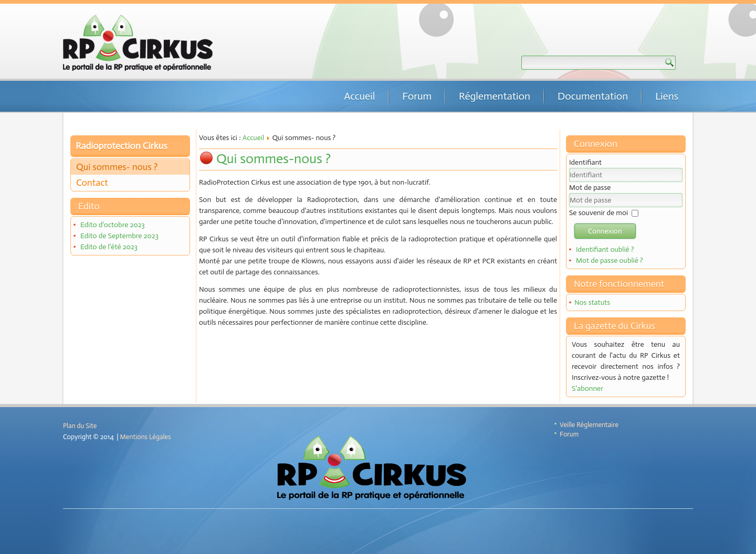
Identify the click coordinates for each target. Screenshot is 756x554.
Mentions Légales (146, 437)
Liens (667, 96)
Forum (417, 96)
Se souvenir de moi (598, 213)
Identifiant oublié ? (605, 249)
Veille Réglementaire (589, 425)
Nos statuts (592, 302)
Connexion (605, 231)
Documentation (593, 96)
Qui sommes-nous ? (274, 159)
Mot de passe (590, 188)
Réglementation (495, 96)
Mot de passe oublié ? (610, 260)
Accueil (359, 96)
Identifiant (585, 162)
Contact (92, 183)
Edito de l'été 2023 (109, 247)
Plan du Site (80, 426)
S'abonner (587, 388)
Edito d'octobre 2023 (113, 225)
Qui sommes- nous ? (117, 167)
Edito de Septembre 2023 (119, 236)
